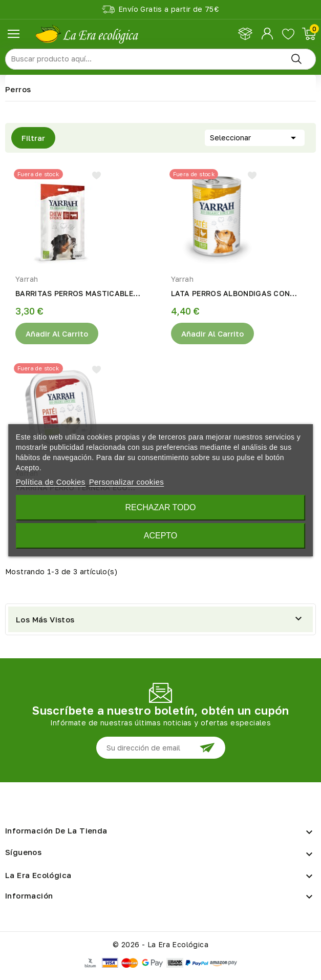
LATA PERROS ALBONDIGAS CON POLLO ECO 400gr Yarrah (231, 294)
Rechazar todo (160, 507)
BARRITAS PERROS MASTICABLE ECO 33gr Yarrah (74, 294)
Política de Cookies (51, 482)
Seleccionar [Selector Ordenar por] (255, 137)
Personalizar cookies (126, 482)
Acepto (161, 536)
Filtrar (28, 138)
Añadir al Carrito (57, 333)
